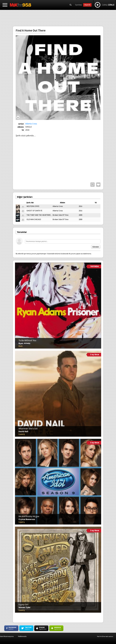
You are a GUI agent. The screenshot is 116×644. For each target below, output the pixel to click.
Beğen (98, 185)
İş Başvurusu (17, 636)
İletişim (5, 636)
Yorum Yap (93, 185)
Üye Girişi (78, 5)
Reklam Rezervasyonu (34, 636)
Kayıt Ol (87, 5)
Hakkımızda (50, 636)
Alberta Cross (31, 124)
